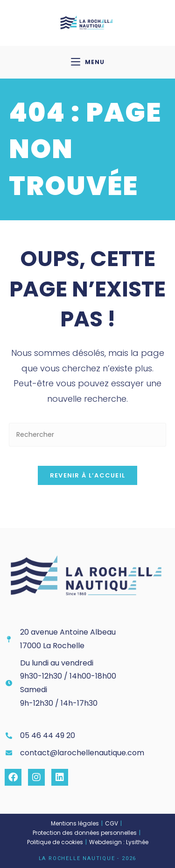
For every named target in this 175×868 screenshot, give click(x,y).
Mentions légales (75, 823)
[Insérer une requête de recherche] (88, 435)
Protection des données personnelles (85, 833)
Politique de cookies (55, 842)
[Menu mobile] (88, 62)
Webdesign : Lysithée (119, 842)
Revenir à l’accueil (88, 475)
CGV (112, 823)
